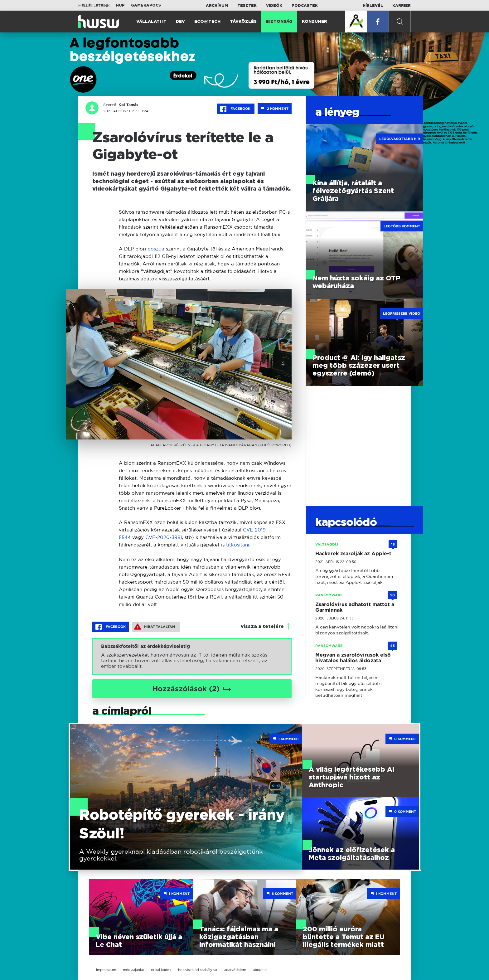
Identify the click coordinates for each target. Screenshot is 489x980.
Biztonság (279, 22)
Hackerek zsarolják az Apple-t (353, 553)
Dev (180, 22)
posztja (156, 249)
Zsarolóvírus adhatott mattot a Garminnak (355, 607)
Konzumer (315, 22)
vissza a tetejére (262, 626)
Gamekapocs (146, 5)
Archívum (217, 6)
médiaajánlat (133, 970)
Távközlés (243, 22)
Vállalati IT (151, 22)
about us (260, 970)
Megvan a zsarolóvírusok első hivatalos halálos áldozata (353, 658)
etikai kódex (161, 970)
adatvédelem (235, 970)
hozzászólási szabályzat (198, 970)
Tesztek (247, 6)
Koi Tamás (128, 105)
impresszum (106, 970)
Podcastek (305, 6)
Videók (274, 6)
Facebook (236, 109)
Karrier (402, 6)
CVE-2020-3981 (164, 537)
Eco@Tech (207, 22)
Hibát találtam (155, 627)
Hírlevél (373, 6)
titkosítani (238, 545)
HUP (120, 5)
